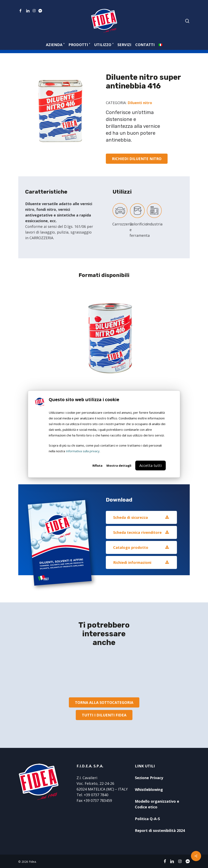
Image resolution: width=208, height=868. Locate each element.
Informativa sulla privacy (83, 451)
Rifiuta (97, 465)
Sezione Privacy (149, 778)
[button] (137, 159)
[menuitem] (160, 45)
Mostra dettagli (119, 465)
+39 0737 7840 (96, 795)
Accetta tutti (151, 465)
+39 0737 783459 (98, 800)
